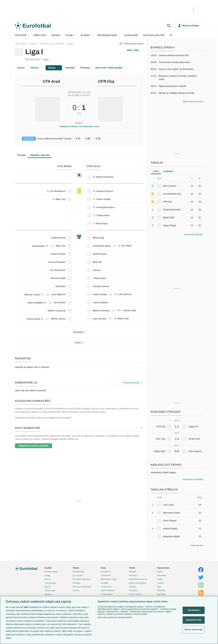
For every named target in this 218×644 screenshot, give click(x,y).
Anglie (160, 579)
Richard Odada (58, 278)
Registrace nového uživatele (34, 446)
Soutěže (22, 35)
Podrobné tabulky (194, 234)
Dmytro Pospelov (57, 262)
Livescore (131, 35)
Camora (97, 270)
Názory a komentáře (138, 583)
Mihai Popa (102, 224)
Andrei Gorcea (58, 238)
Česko (160, 572)
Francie (160, 583)
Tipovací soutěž (154, 35)
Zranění (76, 590)
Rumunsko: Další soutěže (111, 68)
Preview (21, 155)
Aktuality (133, 572)
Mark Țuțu (61, 199)
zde (76, 439)
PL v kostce (78, 575)
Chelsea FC (106, 575)
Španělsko (162, 594)
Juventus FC (106, 587)
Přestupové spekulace (82, 587)
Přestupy (40, 35)
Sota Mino (61, 286)
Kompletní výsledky (193, 479)
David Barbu (38, 246)
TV (171, 35)
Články (132, 568)
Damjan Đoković (105, 191)
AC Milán (105, 583)
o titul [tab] (156, 171)
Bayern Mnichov (108, 590)
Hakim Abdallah (35, 303)
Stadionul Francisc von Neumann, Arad (79, 126)
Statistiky (70, 68)
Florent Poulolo (58, 254)
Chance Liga (50, 590)
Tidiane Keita (103, 215)
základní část (75, 92)
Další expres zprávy (193, 101)
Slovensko (162, 575)
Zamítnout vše (194, 620)
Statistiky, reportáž (40, 155)
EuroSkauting (78, 572)
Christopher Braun (105, 207)
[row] (177, 186)
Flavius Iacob (33, 319)
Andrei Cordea (103, 199)
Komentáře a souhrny (138, 579)
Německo (161, 590)
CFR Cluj (106, 81)
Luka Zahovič (125, 294)
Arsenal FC (106, 572)
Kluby (71, 35)
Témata (76, 568)
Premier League (51, 572)
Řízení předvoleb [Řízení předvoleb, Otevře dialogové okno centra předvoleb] (194, 629)
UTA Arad (51, 81)
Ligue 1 (48, 587)
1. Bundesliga (50, 583)
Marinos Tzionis (32, 295)
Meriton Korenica (105, 177)
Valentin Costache (57, 311)
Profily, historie (135, 594)
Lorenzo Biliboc (100, 303)
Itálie (159, 587)
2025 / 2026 (134, 50)
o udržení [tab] (168, 171)
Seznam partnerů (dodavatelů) (115, 617)
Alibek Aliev (123, 319)
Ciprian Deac (130, 310)
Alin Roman (60, 303)
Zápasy (56, 35)
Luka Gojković (58, 294)
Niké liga (48, 594)
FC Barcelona (107, 594)
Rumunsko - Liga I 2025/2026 (52, 44)
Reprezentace (108, 35)
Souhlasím (194, 610)
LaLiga (47, 575)
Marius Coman (58, 319)
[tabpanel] (177, 203)
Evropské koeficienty (82, 579)
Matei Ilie (97, 262)
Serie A (48, 579)
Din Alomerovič (58, 191)
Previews (133, 575)
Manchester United (109, 579)
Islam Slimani (99, 319)
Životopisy (133, 590)
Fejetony (133, 587)
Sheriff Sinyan (100, 254)
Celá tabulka (197, 545)
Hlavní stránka (21, 44)
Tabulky (36, 68)
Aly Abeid (127, 246)
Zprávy (21, 68)
